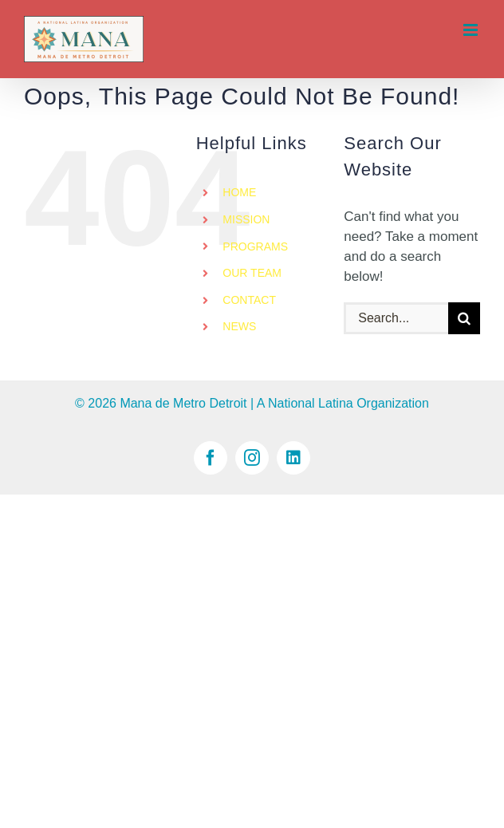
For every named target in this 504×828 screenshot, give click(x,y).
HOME (239, 192)
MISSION (246, 219)
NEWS (239, 326)
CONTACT (249, 300)
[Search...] (396, 318)
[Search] (464, 318)
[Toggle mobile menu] (472, 30)
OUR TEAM (252, 273)
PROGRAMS (255, 246)
